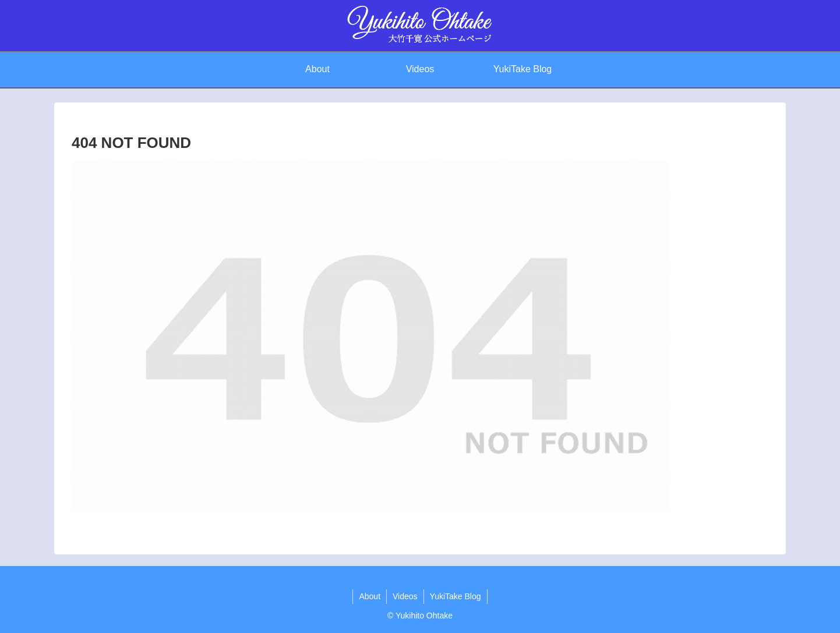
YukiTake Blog (456, 596)
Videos (405, 596)
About (370, 596)
